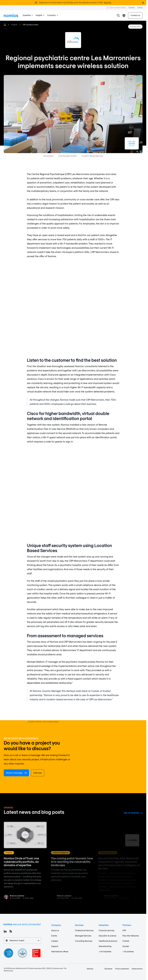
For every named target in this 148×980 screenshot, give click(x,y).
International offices (60, 951)
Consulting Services (84, 941)
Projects (14, 25)
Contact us (135, 15)
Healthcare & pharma (108, 941)
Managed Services (83, 936)
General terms (137, 969)
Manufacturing (105, 946)
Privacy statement (122, 969)
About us (55, 930)
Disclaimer (108, 969)
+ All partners (128, 951)
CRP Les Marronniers (30, 25)
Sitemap (90, 969)
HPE (124, 930)
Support (55, 946)
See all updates (133, 813)
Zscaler (126, 946)
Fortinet (126, 941)
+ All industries (105, 951)
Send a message (16, 773)
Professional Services (84, 930)
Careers (55, 941)
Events (54, 936)
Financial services (107, 930)
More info (108, 3)
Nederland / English (22, 940)
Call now (38, 773)
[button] (118, 15)
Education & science (108, 936)
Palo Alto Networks (131, 936)
